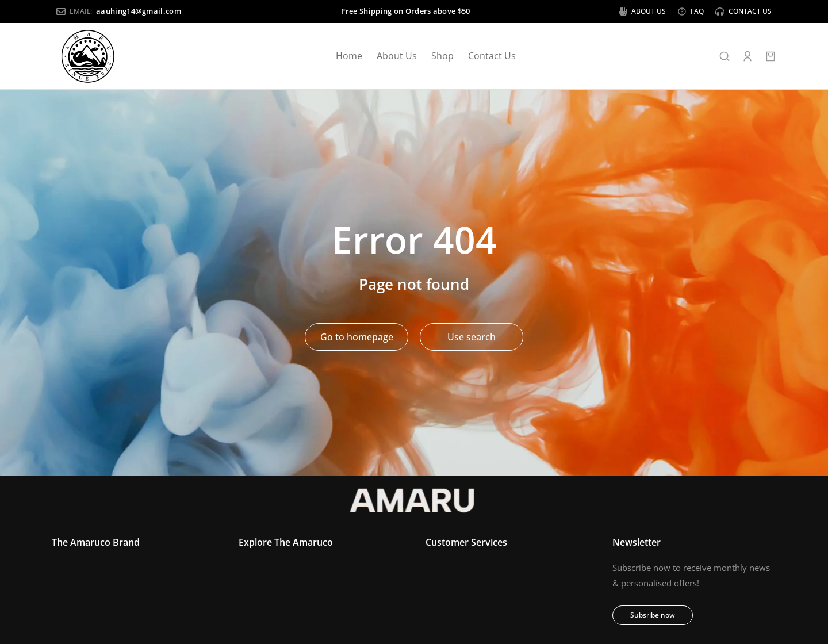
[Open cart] (770, 56)
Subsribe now (653, 616)
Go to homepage (357, 337)
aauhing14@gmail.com (134, 11)
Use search (471, 337)
